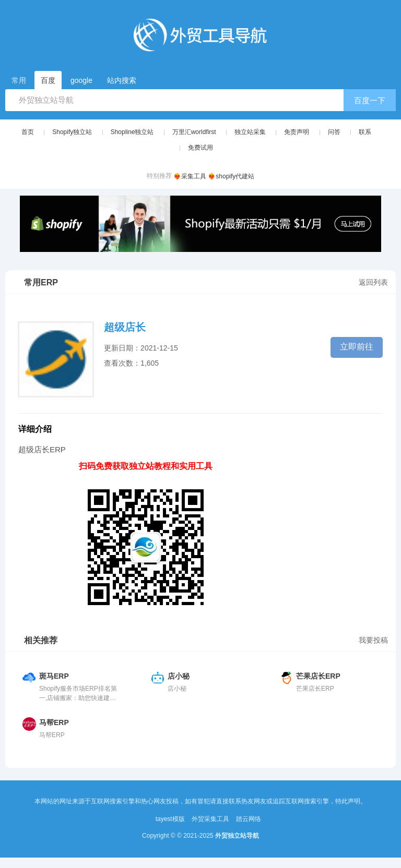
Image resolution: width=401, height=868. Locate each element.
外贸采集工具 (210, 819)
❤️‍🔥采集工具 (190, 176)
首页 (28, 132)
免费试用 (200, 148)
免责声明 (297, 132)
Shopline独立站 (132, 132)
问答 (334, 132)
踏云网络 (249, 819)
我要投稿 (373, 640)
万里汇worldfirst (194, 132)
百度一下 (370, 100)
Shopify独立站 (72, 132)
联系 (365, 132)
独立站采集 (250, 132)
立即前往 (357, 347)
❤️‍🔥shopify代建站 (231, 176)
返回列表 (373, 282)
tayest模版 (170, 819)
